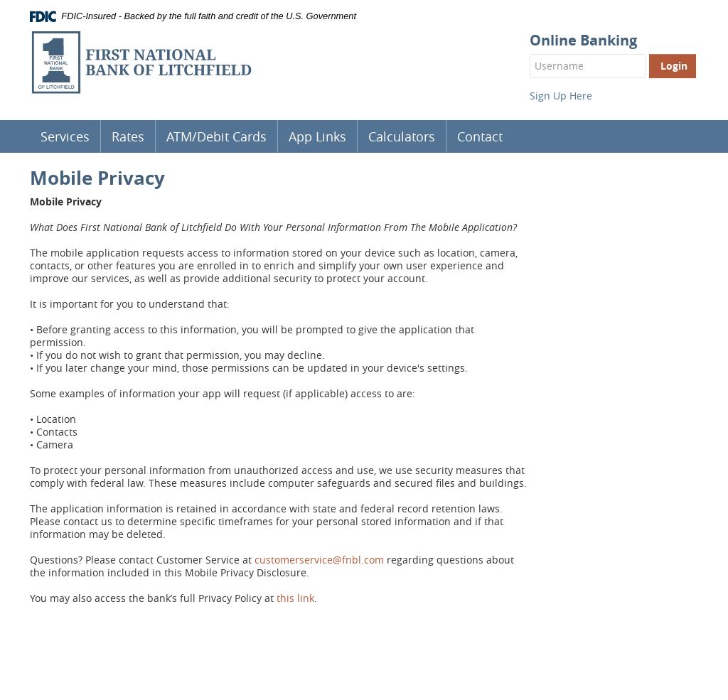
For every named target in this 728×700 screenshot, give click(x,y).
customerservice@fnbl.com (319, 560)
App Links (317, 136)
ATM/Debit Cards (216, 136)
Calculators (402, 136)
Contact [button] (480, 136)
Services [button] (65, 136)
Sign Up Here (561, 96)
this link (295, 598)
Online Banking (583, 41)
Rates (128, 136)
